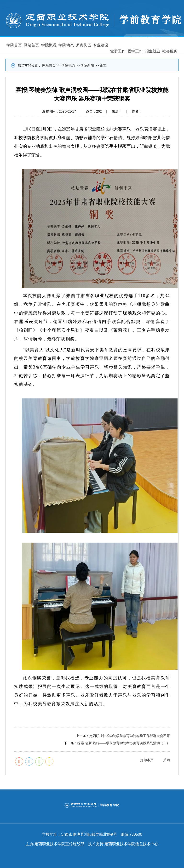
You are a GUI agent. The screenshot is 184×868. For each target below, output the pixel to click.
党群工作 (118, 51)
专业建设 (101, 45)
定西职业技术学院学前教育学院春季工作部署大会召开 (130, 736)
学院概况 (49, 45)
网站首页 (31, 45)
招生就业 (153, 51)
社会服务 (170, 51)
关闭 (167, 760)
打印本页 (147, 760)
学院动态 (66, 45)
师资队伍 (83, 45)
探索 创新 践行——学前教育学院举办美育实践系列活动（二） (124, 743)
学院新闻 (87, 65)
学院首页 (14, 45)
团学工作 (135, 51)
